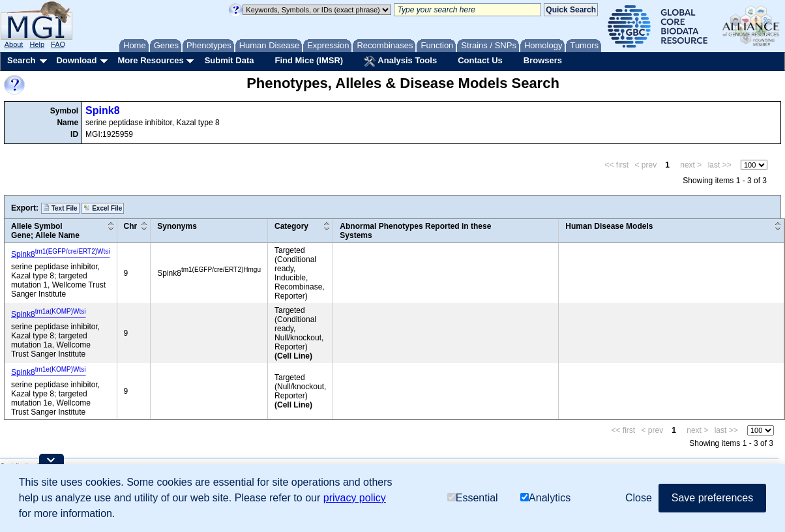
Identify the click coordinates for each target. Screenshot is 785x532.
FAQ (58, 44)
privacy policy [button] (355, 498)
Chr (131, 226)
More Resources (150, 60)
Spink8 (102, 111)
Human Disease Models (609, 226)
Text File (60, 208)
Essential (473, 498)
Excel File (103, 208)
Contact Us (480, 60)
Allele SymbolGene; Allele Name (45, 231)
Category (291, 226)
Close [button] (639, 498)
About (14, 44)
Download (76, 60)
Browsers (543, 60)
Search (21, 60)
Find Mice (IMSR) (309, 60)
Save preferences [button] (712, 498)
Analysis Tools (400, 61)
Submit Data (230, 60)
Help (37, 44)
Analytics (545, 498)
